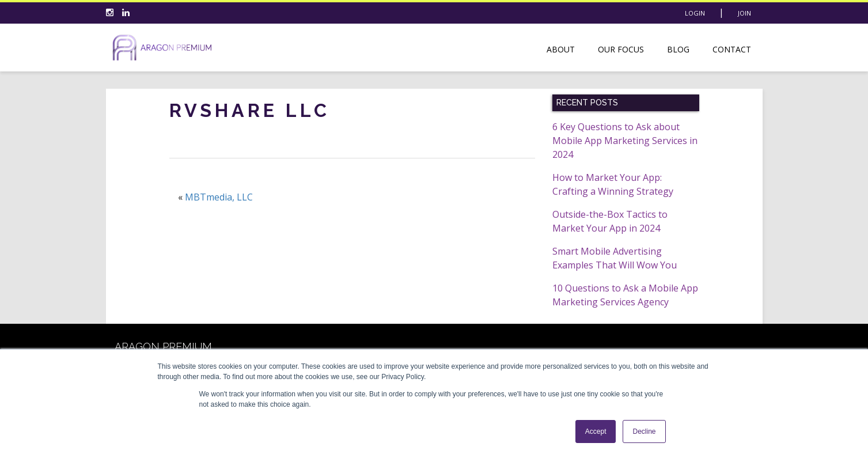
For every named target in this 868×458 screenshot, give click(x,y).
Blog (678, 49)
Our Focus (621, 49)
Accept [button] (596, 431)
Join (744, 13)
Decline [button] (644, 431)
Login (695, 13)
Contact (732, 49)
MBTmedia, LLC (219, 197)
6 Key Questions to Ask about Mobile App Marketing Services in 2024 (625, 141)
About (561, 49)
